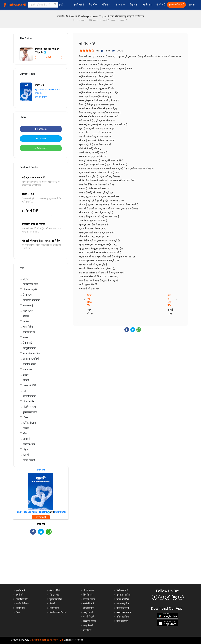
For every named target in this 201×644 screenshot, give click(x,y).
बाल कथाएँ (28, 306)
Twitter (41, 139)
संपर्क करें (160, 5)
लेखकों (52, 604)
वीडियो (106, 5)
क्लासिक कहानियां (31, 300)
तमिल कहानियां (123, 617)
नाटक (26, 338)
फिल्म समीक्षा (29, 402)
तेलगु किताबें (88, 612)
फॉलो (49, 57)
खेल (25, 434)
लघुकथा (27, 279)
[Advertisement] (41, 562)
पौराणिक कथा (29, 407)
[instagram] (161, 597)
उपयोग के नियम (22, 604)
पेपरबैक (120, 5)
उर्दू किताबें (87, 630)
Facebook (41, 129)
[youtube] (174, 597)
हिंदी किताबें (88, 595)
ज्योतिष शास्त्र (29, 444)
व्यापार (26, 428)
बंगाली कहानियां (123, 608)
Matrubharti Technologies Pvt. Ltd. (47, 640)
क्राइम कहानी (29, 460)
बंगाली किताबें (89, 617)
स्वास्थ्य (26, 375)
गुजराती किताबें (89, 599)
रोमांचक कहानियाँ (31, 359)
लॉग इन (192, 5)
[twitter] (168, 597)
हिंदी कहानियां (122, 590)
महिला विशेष (29, 332)
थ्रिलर (25, 418)
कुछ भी (26, 455)
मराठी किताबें (88, 604)
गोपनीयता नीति (22, 599)
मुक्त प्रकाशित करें (176, 5)
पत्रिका (26, 316)
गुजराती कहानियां (124, 595)
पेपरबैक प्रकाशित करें (58, 612)
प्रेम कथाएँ (27, 343)
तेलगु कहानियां (122, 621)
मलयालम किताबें (90, 621)
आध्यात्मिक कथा (30, 284)
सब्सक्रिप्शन (147, 5)
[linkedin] (181, 597)
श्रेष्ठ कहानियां (55, 590)
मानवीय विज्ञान (30, 364)
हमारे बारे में (79, 5)
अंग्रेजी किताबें (89, 590)
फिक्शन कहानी (30, 290)
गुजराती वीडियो (56, 599)
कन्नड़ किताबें (88, 625)
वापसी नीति (21, 608)
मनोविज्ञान (28, 370)
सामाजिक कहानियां (32, 354)
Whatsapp (41, 148)
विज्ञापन (133, 5)
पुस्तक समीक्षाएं (30, 412)
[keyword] (43, 5)
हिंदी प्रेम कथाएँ (41, 97)
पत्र (24, 391)
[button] (55, 5)
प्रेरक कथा (27, 295)
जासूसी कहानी (30, 348)
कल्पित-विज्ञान (29, 423)
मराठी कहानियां (123, 599)
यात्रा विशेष (28, 327)
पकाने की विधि (30, 386)
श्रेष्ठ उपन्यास (54, 595)
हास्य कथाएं (28, 311)
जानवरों (26, 439)
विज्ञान (26, 450)
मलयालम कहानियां (124, 612)
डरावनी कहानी (30, 396)
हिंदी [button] (62, 5)
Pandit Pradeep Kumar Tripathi (47, 51)
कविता (26, 322)
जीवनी (26, 380)
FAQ (18, 612)
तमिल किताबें (88, 608)
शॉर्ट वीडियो (54, 608)
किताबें (93, 5)
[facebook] (155, 597)
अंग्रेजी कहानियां (123, 604)
